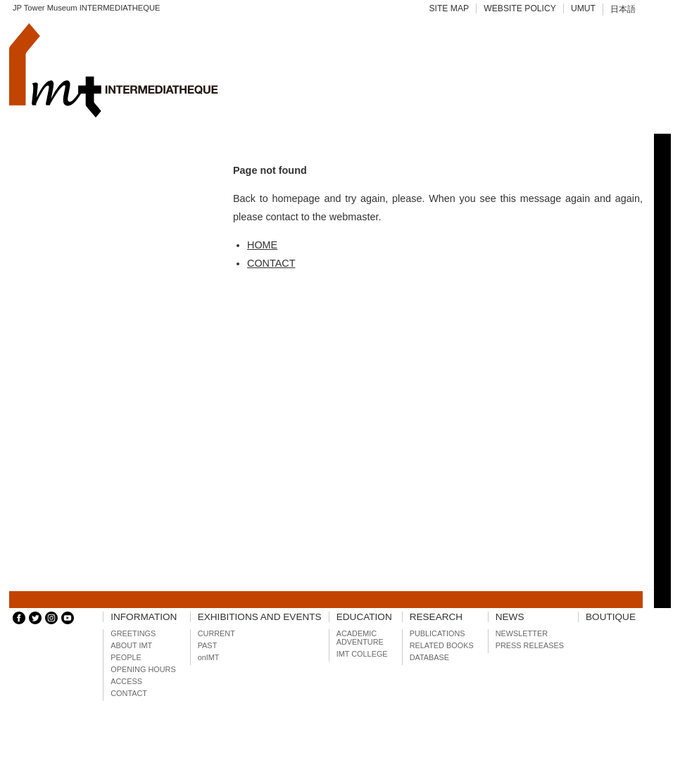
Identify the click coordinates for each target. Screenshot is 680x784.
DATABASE (429, 657)
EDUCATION (364, 617)
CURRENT (216, 633)
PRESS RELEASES (530, 645)
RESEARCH (436, 617)
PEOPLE (126, 657)
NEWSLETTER (522, 633)
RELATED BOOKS (442, 645)
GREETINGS (133, 633)
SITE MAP (449, 8)
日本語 (623, 9)
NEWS (510, 617)
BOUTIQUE (611, 617)
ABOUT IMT (131, 645)
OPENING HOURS (143, 669)
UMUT (583, 8)
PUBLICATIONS (437, 633)
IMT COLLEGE (362, 654)
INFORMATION (144, 617)
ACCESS (126, 681)
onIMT (209, 657)
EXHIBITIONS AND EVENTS (260, 617)
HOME (262, 245)
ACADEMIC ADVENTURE (360, 638)
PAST (208, 645)
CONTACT (271, 263)
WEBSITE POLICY (520, 8)
